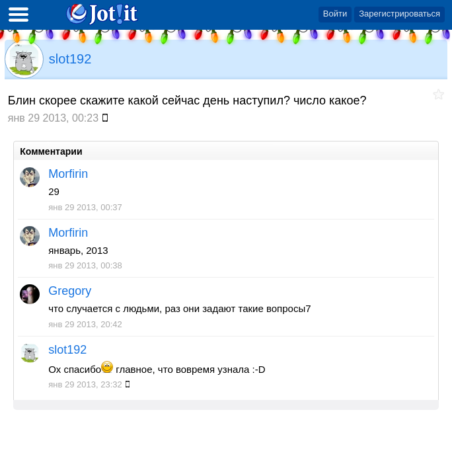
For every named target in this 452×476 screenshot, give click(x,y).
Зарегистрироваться (399, 14)
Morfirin (68, 174)
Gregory (70, 291)
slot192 (70, 59)
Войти (335, 14)
